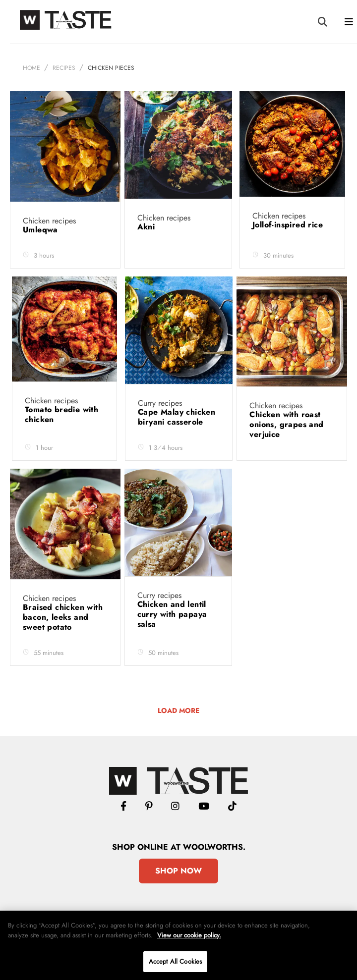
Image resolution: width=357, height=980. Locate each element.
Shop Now (178, 887)
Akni (148, 243)
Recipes (64, 84)
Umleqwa (42, 245)
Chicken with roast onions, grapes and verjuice (286, 440)
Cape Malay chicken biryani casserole (177, 433)
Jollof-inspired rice (289, 241)
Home (31, 84)
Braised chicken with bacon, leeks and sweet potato (63, 633)
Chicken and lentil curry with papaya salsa (172, 630)
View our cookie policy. (189, 935)
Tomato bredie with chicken (61, 430)
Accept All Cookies (175, 961)
